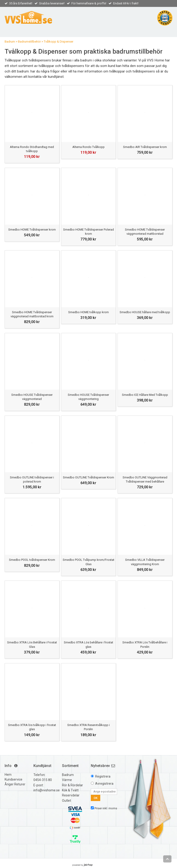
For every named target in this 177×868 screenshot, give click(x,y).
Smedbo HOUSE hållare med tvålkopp (145, 312)
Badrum (10, 42)
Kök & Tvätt (70, 790)
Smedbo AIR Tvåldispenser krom (145, 147)
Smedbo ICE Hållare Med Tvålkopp (145, 395)
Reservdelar (71, 795)
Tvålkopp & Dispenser (59, 42)
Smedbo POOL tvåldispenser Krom (32, 560)
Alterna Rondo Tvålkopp (88, 147)
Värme (67, 780)
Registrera (103, 776)
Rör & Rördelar (72, 785)
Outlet (66, 801)
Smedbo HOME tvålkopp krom (88, 312)
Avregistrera (104, 784)
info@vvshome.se (47, 790)
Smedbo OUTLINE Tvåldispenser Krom (88, 477)
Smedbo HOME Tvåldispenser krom (32, 230)
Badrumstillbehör (29, 42)
